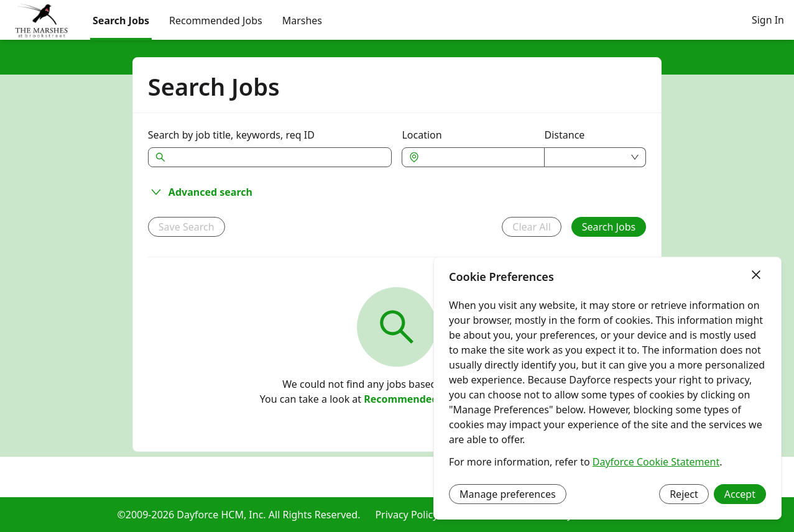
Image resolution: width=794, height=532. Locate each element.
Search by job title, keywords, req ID (231, 135)
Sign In (768, 20)
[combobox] (479, 157)
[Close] (756, 275)
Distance (565, 135)
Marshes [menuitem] (302, 21)
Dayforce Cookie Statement (656, 462)
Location (422, 135)
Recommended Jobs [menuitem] (216, 21)
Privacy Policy (406, 515)
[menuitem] (41, 21)
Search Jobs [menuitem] (121, 21)
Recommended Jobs (413, 399)
